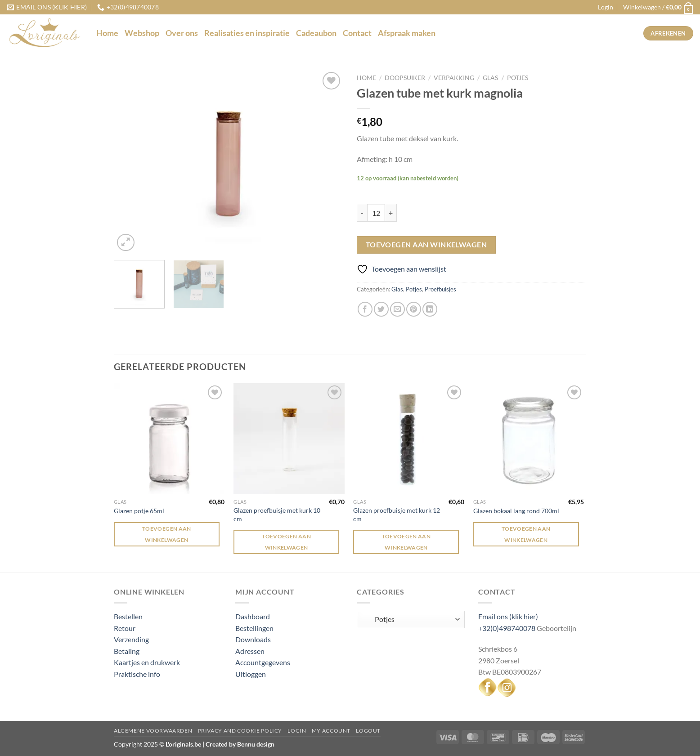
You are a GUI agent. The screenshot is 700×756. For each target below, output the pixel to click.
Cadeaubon (316, 33)
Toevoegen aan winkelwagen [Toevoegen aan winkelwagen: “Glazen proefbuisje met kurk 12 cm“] (406, 542)
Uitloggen (251, 674)
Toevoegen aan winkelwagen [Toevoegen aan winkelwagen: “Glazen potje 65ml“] (167, 534)
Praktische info (137, 674)
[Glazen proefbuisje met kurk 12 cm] (409, 439)
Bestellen (128, 616)
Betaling (127, 651)
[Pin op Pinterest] (414, 309)
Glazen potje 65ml (139, 511)
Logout (368, 731)
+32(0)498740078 (507, 628)
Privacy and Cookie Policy (240, 731)
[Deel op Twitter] (381, 309)
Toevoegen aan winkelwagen (426, 245)
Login (297, 731)
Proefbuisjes (440, 289)
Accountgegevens (263, 662)
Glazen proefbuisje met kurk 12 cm (397, 514)
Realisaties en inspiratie (247, 33)
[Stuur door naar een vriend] (397, 309)
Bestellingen (254, 628)
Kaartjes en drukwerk (147, 662)
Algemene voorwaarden (153, 731)
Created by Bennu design (239, 744)
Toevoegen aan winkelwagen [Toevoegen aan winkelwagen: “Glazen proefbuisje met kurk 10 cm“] (286, 542)
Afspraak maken (407, 33)
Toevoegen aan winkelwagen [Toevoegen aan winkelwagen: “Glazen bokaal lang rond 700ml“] (526, 534)
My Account (331, 731)
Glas (490, 78)
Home (107, 33)
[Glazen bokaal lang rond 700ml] (529, 439)
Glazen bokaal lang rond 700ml (516, 511)
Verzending (131, 639)
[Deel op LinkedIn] (430, 309)
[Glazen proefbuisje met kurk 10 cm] (289, 439)
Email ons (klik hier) (508, 616)
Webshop (142, 33)
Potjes (518, 78)
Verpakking (454, 78)
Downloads (253, 639)
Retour (125, 628)
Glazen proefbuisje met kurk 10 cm (277, 514)
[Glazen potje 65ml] (169, 439)
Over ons (182, 33)
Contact (357, 33)
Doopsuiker (405, 78)
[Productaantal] (376, 213)
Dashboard (253, 616)
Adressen (250, 651)
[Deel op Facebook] (365, 309)
